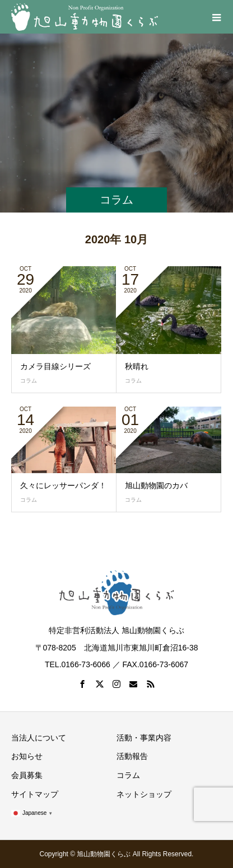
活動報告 (132, 756)
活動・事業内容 (144, 738)
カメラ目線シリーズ (55, 366)
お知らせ (27, 756)
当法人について (39, 738)
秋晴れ (137, 366)
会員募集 (27, 775)
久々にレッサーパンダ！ (63, 485)
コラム (29, 381)
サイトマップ (35, 794)
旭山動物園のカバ (156, 485)
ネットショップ (144, 794)
